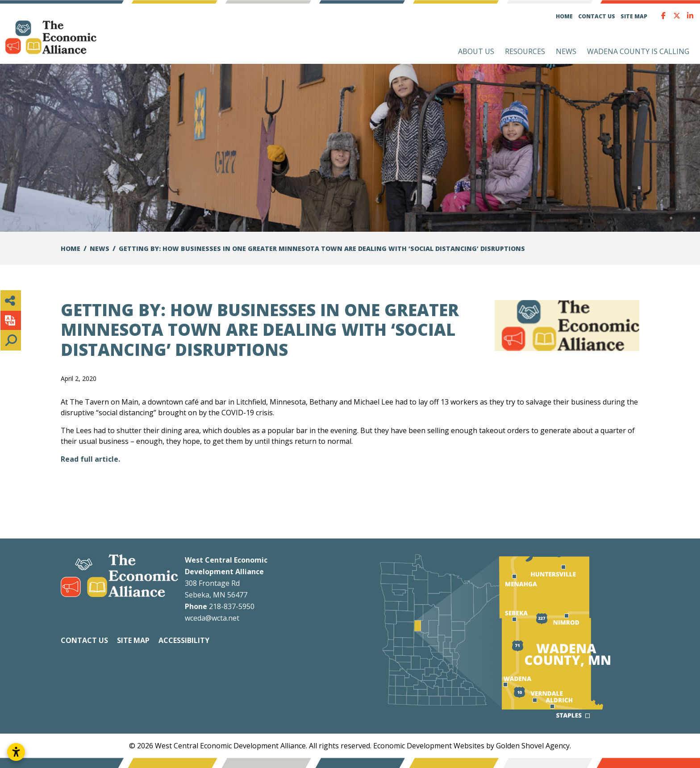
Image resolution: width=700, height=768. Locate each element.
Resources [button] (525, 51)
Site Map (634, 16)
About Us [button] (476, 51)
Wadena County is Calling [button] (638, 51)
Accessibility (184, 640)
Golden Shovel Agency (533, 746)
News (566, 51)
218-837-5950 (232, 606)
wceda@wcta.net (212, 618)
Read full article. (90, 459)
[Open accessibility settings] (16, 752)
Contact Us (597, 16)
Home (564, 16)
